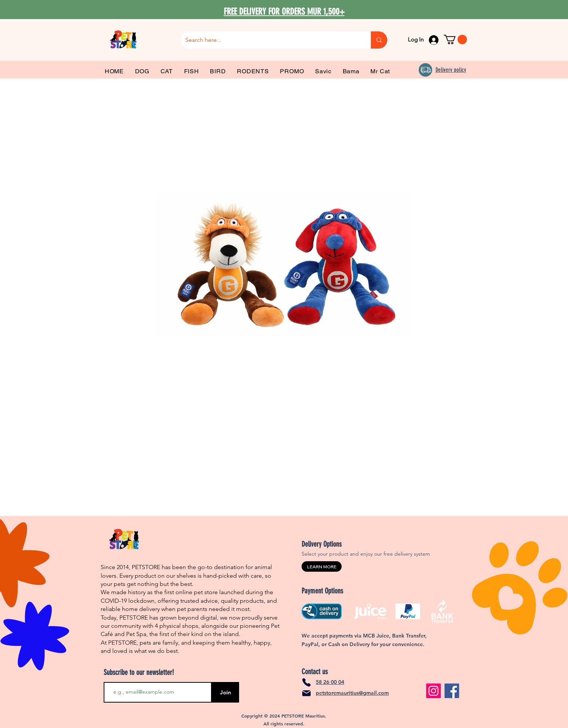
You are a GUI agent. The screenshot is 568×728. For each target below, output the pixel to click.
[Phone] (306, 682)
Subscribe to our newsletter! (139, 672)
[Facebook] (452, 691)
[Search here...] (270, 40)
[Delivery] (425, 70)
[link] (455, 39)
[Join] (225, 692)
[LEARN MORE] (322, 566)
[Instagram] (433, 691)
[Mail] (306, 693)
